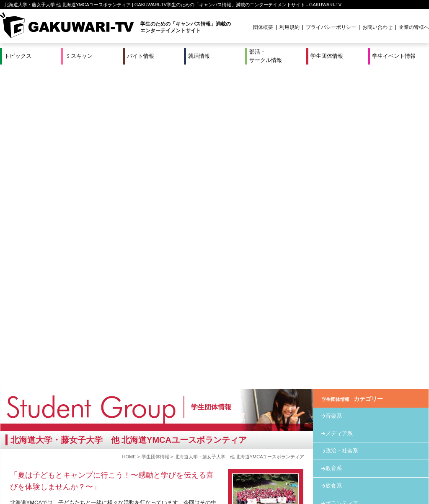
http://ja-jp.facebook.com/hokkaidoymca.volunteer (83, 306)
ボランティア (342, 182)
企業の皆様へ (414, 27)
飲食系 (334, 164)
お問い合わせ (377, 27)
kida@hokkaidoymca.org (58, 321)
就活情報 (199, 56)
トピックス (18, 56)
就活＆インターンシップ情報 (116, 465)
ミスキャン (79, 56)
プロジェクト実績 (158, 475)
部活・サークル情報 (266, 56)
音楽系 (334, 94)
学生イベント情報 (394, 56)
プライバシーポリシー (331, 27)
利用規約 (289, 27)
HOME (129, 135)
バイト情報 (141, 56)
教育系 (334, 147)
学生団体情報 (327, 56)
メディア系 (339, 112)
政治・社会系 (342, 129)
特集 (158, 465)
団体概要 (263, 27)
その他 (334, 200)
